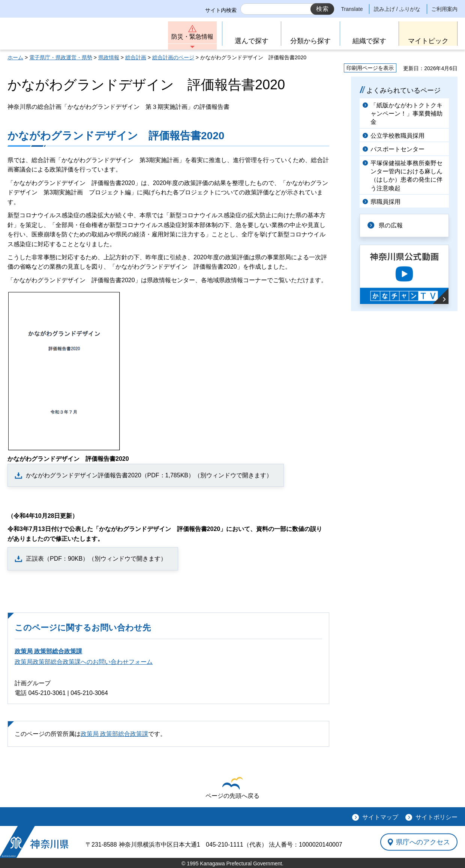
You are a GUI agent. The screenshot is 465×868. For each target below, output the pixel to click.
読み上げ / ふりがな (397, 9)
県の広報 (391, 225)
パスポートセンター (397, 149)
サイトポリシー (436, 817)
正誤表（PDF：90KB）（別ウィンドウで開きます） (96, 559)
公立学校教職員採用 (397, 136)
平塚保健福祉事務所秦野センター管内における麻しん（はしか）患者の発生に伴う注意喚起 (406, 176)
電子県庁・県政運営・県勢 (61, 57)
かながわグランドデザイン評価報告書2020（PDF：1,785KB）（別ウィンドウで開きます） (149, 475)
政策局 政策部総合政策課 (48, 651)
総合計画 (136, 57)
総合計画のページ (173, 57)
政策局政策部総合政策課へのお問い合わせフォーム (84, 662)
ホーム (15, 57)
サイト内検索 (221, 10)
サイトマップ (380, 817)
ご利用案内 (444, 9)
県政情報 (109, 57)
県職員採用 (385, 202)
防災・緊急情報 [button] (192, 37)
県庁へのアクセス (423, 842)
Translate (352, 9)
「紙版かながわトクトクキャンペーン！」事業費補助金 (406, 114)
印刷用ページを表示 (370, 68)
